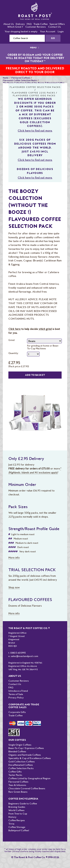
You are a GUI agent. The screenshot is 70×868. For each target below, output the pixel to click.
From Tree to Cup (18, 814)
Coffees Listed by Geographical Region (29, 778)
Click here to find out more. (35, 131)
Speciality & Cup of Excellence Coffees (30, 758)
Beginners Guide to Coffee (23, 804)
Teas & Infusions (17, 785)
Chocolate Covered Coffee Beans (27, 788)
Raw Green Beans (18, 792)
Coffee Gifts (15, 772)
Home (6, 78)
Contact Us (55, 27)
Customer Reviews (36, 27)
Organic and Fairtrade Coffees (25, 755)
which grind (45, 329)
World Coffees (16, 810)
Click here (14, 329)
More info (14, 558)
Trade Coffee (41, 24)
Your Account (48, 31)
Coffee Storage (17, 827)
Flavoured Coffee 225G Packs (34, 93)
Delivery (20, 24)
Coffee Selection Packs (21, 768)
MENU (35, 48)
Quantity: (14, 353)
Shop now (14, 587)
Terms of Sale (16, 694)
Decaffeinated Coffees (21, 765)
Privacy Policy (16, 698)
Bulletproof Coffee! (19, 830)
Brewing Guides (17, 807)
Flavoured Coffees (21, 78)
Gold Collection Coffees (22, 762)
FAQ (29, 24)
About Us (9, 24)
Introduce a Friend (18, 691)
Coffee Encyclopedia (23, 799)
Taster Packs (15, 775)
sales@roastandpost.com (24, 656)
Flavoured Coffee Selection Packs (20, 80)
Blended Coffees (17, 751)
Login (61, 31)
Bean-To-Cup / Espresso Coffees (26, 748)
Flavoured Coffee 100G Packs (34, 96)
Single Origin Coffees (20, 745)
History (12, 817)
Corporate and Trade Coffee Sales (24, 706)
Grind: (12, 340)
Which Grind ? (15, 27)
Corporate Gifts (17, 712)
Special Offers (57, 24)
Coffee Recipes (17, 820)
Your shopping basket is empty (21, 31)
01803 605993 (18, 653)
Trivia (11, 824)
